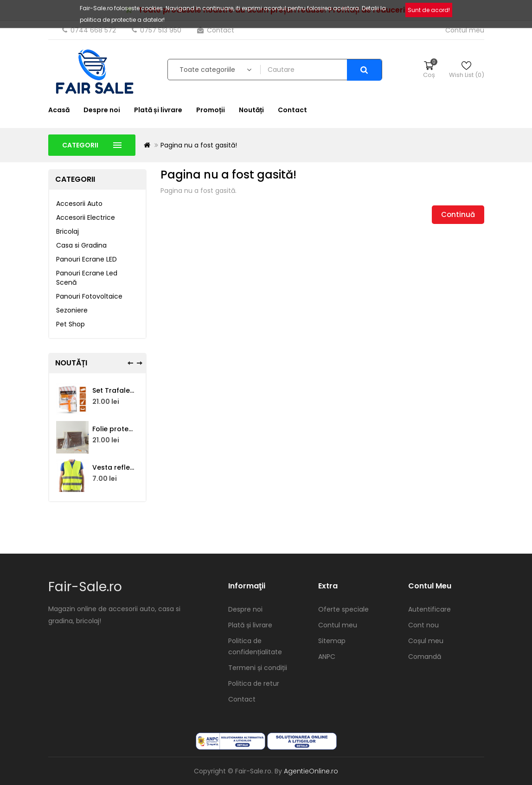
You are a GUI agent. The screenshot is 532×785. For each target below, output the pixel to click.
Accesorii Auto (79, 204)
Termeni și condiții (258, 668)
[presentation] (130, 363)
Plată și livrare (158, 110)
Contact (216, 30)
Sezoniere (72, 310)
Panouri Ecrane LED (87, 259)
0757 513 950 (157, 30)
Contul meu (338, 625)
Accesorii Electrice (86, 217)
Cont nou (423, 625)
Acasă (59, 110)
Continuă (458, 214)
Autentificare (429, 609)
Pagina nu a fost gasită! (199, 145)
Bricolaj (67, 231)
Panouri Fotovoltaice (89, 296)
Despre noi (102, 110)
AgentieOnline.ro (311, 771)
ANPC (327, 657)
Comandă (425, 657)
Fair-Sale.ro (85, 587)
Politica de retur (254, 683)
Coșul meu (426, 641)
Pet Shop (71, 324)
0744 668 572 (90, 30)
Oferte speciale (343, 609)
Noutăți (251, 110)
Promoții (211, 110)
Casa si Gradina (81, 245)
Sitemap (332, 641)
